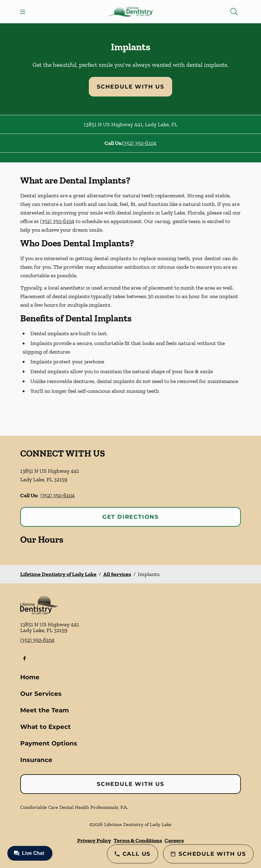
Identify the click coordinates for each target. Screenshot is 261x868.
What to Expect (45, 727)
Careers (174, 840)
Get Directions (130, 517)
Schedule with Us (130, 87)
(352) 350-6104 (139, 143)
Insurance (36, 760)
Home (30, 677)
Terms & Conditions (138, 840)
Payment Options (49, 743)
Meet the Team (45, 710)
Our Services (41, 694)
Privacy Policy (94, 840)
